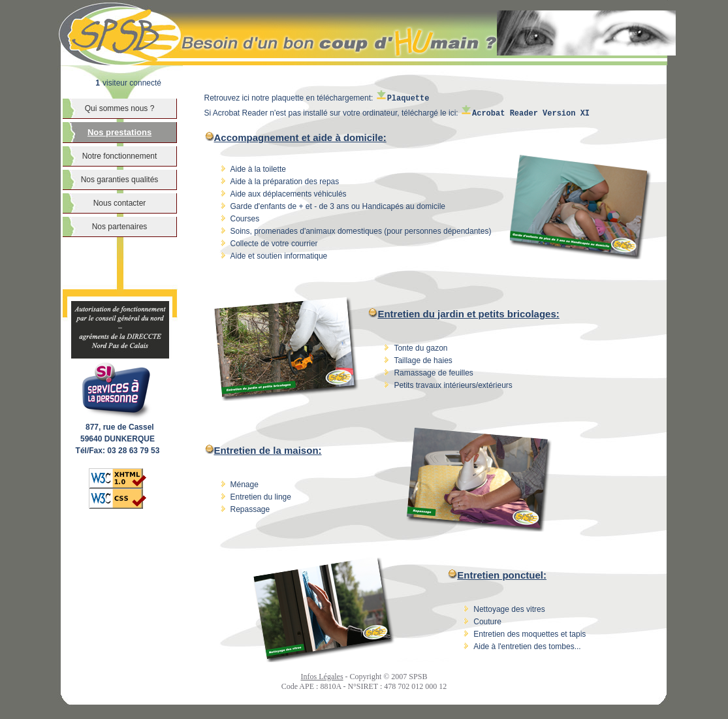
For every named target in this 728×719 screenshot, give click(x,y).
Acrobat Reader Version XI (525, 114)
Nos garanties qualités (120, 180)
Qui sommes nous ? (120, 108)
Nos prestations (119, 132)
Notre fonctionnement (120, 156)
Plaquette (403, 99)
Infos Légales (322, 677)
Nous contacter (120, 203)
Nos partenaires (120, 227)
